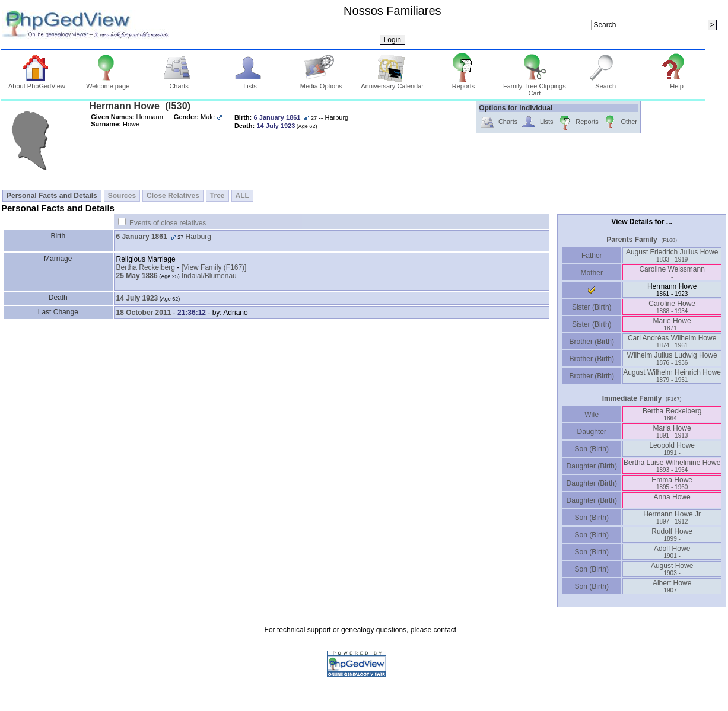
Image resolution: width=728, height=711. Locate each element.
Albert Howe (672, 586)
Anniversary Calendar (392, 83)
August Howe (672, 569)
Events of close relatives (168, 223)
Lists (250, 83)
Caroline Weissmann (672, 272)
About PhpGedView (37, 83)
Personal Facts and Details (52, 196)
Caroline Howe (672, 307)
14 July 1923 (137, 298)
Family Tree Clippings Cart (535, 87)
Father (592, 256)
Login (392, 40)
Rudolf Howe (672, 535)
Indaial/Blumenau (209, 276)
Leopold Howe (672, 449)
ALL (242, 196)
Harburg (198, 237)
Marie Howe (672, 324)
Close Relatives (173, 196)
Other (620, 122)
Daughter (592, 432)
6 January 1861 (142, 237)
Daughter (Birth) (592, 466)
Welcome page (108, 83)
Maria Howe (672, 431)
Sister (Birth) (592, 307)
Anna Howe (672, 500)
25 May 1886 (137, 276)
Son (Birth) (592, 449)
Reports (464, 83)
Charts (179, 83)
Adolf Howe (672, 552)
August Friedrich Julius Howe (672, 255)
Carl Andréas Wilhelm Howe (672, 341)
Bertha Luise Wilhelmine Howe (672, 466)
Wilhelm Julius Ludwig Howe (672, 358)
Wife (592, 415)
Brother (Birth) (592, 342)
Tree (217, 196)
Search (605, 83)
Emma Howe (672, 483)
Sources (122, 196)
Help (677, 83)
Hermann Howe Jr (672, 517)
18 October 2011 (144, 313)
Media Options (321, 83)
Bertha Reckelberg (146, 267)
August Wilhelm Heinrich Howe (672, 376)
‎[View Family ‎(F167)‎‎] (214, 267)
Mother (592, 273)
